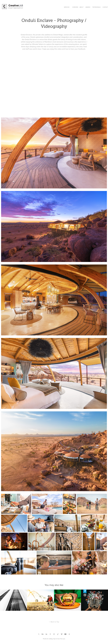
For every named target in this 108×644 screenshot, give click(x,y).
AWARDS (88, 7)
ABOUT (81, 7)
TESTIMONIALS (96, 7)
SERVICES (67, 7)
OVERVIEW (75, 7)
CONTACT (105, 7)
